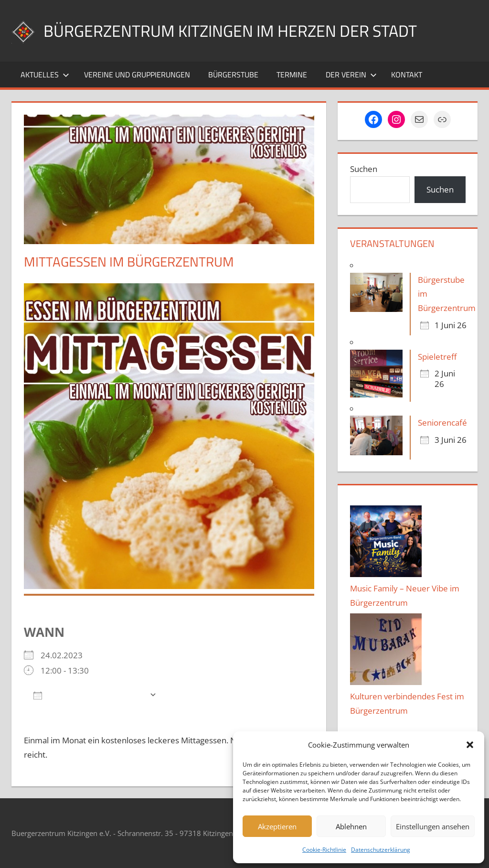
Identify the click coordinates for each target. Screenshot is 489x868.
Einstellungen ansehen (433, 826)
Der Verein (351, 75)
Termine (292, 75)
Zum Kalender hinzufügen (89, 695)
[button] (470, 745)
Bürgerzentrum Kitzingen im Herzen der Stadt (241, 30)
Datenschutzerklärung (381, 850)
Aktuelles (45, 75)
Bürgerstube (233, 75)
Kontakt (407, 75)
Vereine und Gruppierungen (137, 75)
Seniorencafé (442, 423)
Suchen (364, 169)
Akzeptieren (277, 826)
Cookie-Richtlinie (324, 850)
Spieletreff (437, 357)
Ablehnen (351, 826)
